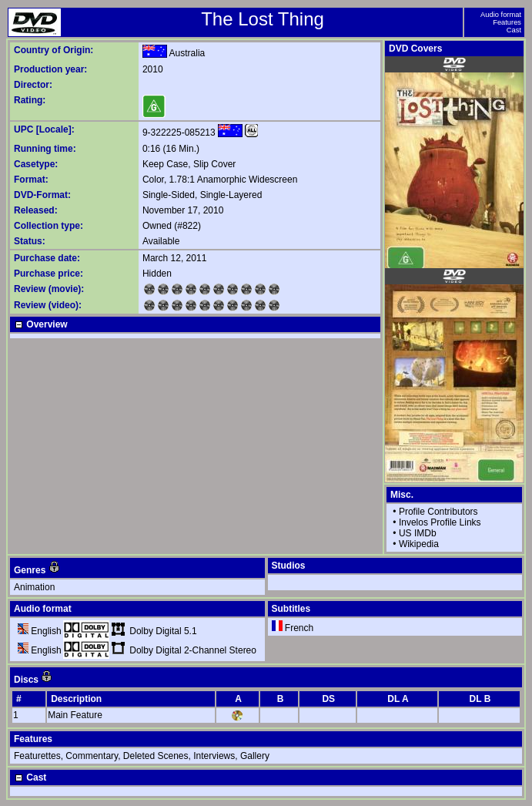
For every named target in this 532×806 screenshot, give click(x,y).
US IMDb (418, 533)
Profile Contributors (438, 512)
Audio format (501, 15)
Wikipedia (419, 544)
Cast (514, 30)
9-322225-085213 (179, 133)
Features (507, 22)
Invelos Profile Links (440, 522)
